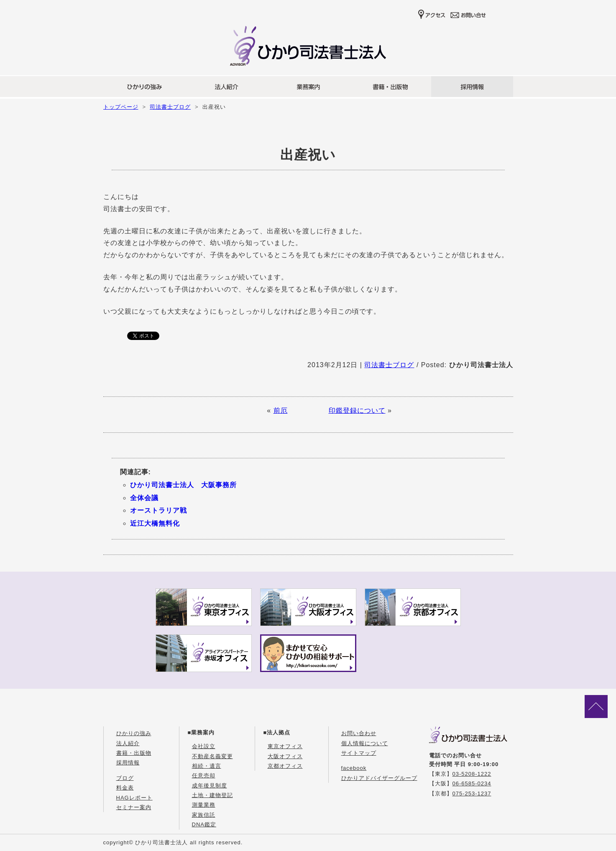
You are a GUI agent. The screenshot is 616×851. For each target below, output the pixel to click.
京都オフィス (285, 766)
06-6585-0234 (472, 783)
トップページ (121, 107)
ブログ (125, 778)
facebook (354, 768)
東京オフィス (285, 746)
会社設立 (204, 746)
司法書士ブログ (170, 107)
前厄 (281, 410)
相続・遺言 (207, 766)
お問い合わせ (359, 733)
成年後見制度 (210, 786)
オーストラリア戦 (158, 510)
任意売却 (204, 776)
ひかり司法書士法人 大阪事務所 (183, 485)
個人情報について (365, 743)
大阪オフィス (285, 756)
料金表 (125, 788)
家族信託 (204, 815)
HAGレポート (134, 798)
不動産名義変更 (212, 756)
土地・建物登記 (212, 795)
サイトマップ (359, 753)
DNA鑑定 (204, 824)
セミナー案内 (134, 807)
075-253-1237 (472, 793)
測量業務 (204, 805)
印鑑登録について (357, 410)
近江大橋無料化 (155, 523)
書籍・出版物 (134, 753)
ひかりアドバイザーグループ (379, 778)
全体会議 (144, 498)
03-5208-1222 (472, 774)
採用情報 (128, 763)
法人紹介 (128, 743)
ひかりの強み (134, 733)
